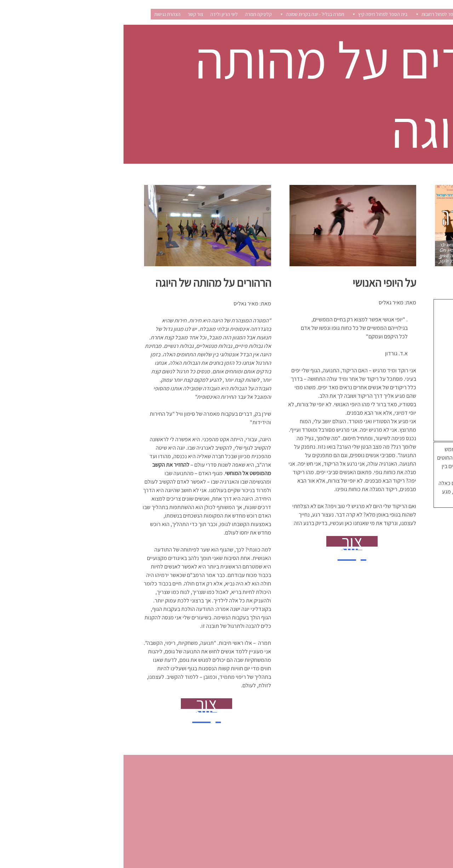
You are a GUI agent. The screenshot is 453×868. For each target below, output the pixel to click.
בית (436, 14)
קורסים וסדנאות (368, 14)
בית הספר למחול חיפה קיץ (256, 14)
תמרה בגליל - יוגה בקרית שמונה (188, 14)
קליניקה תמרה (135, 14)
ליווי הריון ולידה (101, 14)
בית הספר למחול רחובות (317, 14)
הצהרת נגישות (44, 14)
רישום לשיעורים (408, 14)
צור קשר (72, 14)
